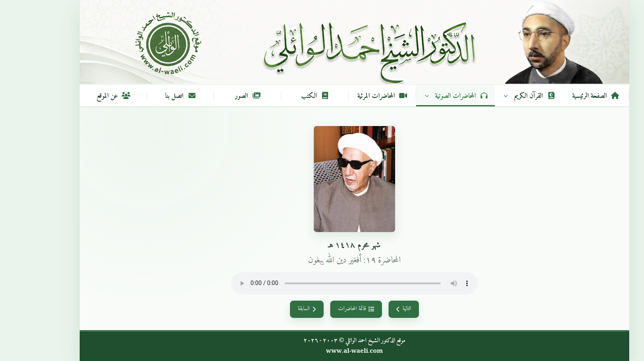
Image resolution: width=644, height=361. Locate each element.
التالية (371, 309)
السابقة (274, 309)
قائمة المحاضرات (323, 309)
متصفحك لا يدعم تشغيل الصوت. (322, 283)
